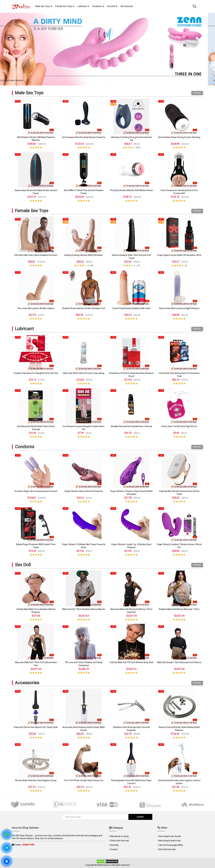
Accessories (27, 683)
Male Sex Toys (29, 93)
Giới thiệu (114, 845)
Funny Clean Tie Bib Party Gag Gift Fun (179, 426)
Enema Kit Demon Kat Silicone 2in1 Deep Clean (36, 727)
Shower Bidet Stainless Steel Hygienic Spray (36, 780)
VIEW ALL (197, 93)
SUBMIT (140, 817)
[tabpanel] (107, 49)
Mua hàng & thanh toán (170, 841)
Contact (114, 849)
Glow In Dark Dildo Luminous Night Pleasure (179, 308)
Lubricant (24, 329)
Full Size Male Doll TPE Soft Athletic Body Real (131, 662)
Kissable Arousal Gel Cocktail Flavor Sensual (131, 426)
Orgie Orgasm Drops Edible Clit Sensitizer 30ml (179, 255)
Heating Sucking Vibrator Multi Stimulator (84, 255)
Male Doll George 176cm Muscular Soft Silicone (179, 662)
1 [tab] (106, 82)
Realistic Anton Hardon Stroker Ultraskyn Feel (84, 308)
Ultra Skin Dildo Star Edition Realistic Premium (36, 255)
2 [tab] (109, 82)
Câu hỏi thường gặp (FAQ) (171, 845)
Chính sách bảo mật (120, 841)
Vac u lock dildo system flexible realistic (36, 308)
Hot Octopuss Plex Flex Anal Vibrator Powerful (84, 137)
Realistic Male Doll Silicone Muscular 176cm (179, 609)
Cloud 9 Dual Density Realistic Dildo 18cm (131, 308)
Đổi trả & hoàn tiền (167, 849)
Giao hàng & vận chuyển (170, 836)
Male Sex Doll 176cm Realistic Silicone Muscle (84, 609)
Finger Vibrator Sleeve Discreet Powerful (84, 491)
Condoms (25, 447)
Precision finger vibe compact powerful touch (36, 491)
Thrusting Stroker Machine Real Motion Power (131, 190)
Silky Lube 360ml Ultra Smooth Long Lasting (84, 373)
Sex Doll (23, 565)
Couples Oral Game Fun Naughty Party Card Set (36, 373)
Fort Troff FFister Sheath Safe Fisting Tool (84, 780)
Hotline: (24, 845)
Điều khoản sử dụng (119, 836)
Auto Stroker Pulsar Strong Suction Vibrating (179, 137)
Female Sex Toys (32, 211)
